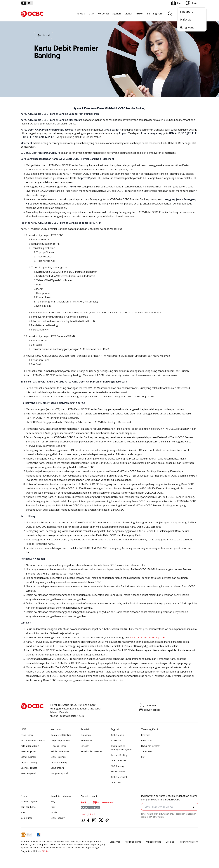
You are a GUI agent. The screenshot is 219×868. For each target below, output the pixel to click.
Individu (80, 14)
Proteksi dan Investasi (92, 751)
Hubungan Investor (150, 746)
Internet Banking (119, 755)
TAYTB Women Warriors (33, 740)
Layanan (85, 746)
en (29, 3)
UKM (91, 14)
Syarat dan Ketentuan (61, 796)
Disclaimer (115, 842)
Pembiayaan (87, 740)
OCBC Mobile (118, 735)
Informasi (146, 735)
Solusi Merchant (119, 771)
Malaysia (186, 19)
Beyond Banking (29, 762)
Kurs (23, 812)
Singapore (187, 12)
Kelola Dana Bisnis (30, 746)
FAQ (53, 801)
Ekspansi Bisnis (58, 746)
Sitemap (170, 842)
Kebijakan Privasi (133, 842)
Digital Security (58, 818)
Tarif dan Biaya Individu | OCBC (148, 637)
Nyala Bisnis (27, 735)
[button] (193, 807)
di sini (45, 851)
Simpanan (86, 735)
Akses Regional (28, 773)
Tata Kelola (147, 751)
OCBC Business (119, 761)
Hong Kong (187, 27)
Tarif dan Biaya (28, 807)
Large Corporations (60, 740)
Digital (128, 14)
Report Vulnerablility (189, 842)
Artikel (139, 14)
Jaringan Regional (59, 773)
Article (54, 812)
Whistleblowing (154, 842)
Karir (53, 807)
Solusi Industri (58, 768)
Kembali (43, 35)
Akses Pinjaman (29, 751)
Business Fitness (29, 768)
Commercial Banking (61, 735)
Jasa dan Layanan (29, 801)
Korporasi (103, 14)
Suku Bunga (27, 818)
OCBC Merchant (119, 777)
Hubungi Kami (88, 814)
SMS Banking (117, 766)
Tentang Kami (155, 14)
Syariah (117, 14)
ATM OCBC (117, 740)
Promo (24, 796)
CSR (143, 757)
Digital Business (29, 757)
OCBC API (116, 782)
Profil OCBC (147, 740)
